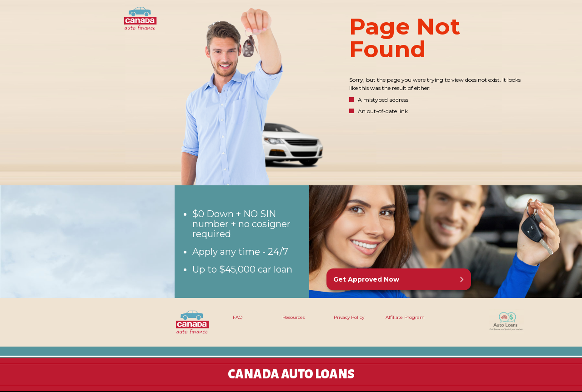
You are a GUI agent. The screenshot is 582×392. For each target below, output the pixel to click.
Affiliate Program (405, 317)
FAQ (238, 317)
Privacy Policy (349, 317)
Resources (294, 317)
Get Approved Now (366, 279)
